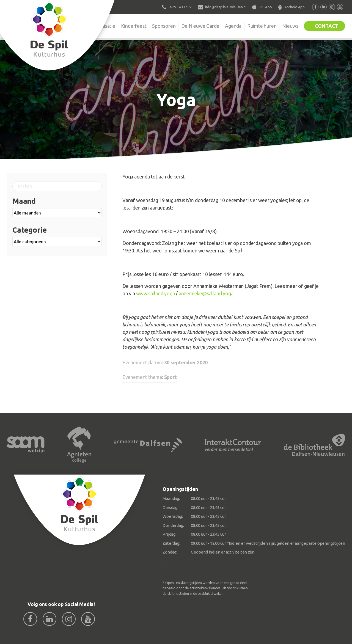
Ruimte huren (262, 26)
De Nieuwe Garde (200, 26)
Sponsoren (163, 26)
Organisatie (102, 26)
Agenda (233, 26)
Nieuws (290, 26)
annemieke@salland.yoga (206, 293)
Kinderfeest (133, 26)
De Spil (74, 26)
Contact (326, 26)
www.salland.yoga (156, 293)
